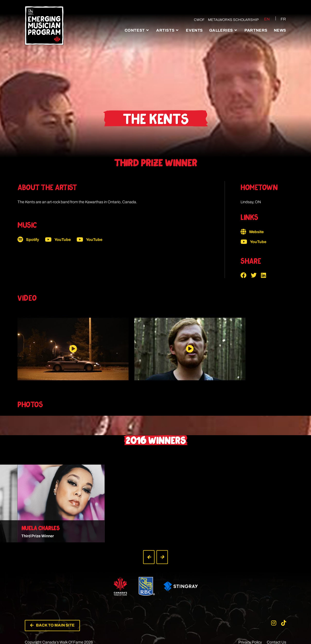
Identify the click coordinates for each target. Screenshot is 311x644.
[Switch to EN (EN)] (263, 19)
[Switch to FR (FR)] (280, 19)
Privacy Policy (250, 609)
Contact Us (276, 609)
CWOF (198, 20)
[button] (246, 275)
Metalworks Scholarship (232, 20)
